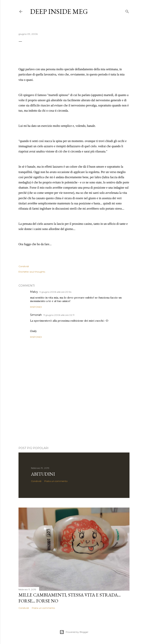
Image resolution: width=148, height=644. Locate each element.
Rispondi (36, 307)
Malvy (34, 292)
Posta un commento (56, 481)
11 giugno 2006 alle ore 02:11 (59, 315)
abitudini (43, 474)
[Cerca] (127, 11)
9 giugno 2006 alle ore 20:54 (55, 292)
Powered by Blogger (74, 632)
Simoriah (36, 315)
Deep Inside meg (59, 11)
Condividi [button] (24, 266)
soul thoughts (37, 272)
